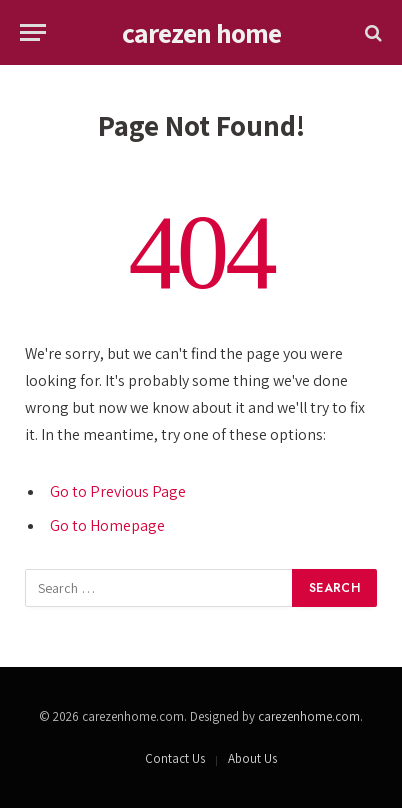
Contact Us (175, 758)
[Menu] (33, 32)
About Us (252, 758)
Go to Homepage (107, 525)
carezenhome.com (309, 716)
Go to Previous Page (118, 491)
